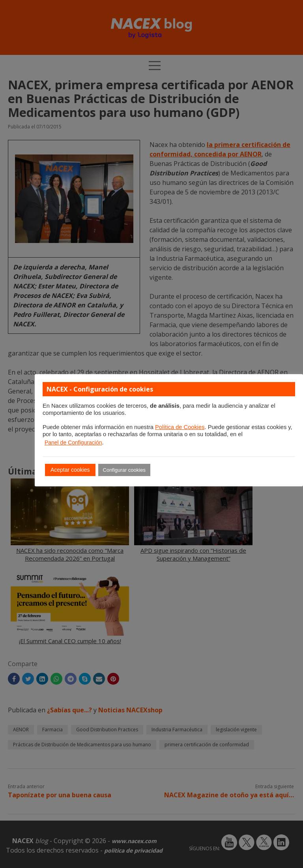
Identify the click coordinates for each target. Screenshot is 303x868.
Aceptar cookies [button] (70, 470)
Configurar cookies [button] (124, 470)
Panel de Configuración (73, 442)
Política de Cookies (180, 427)
